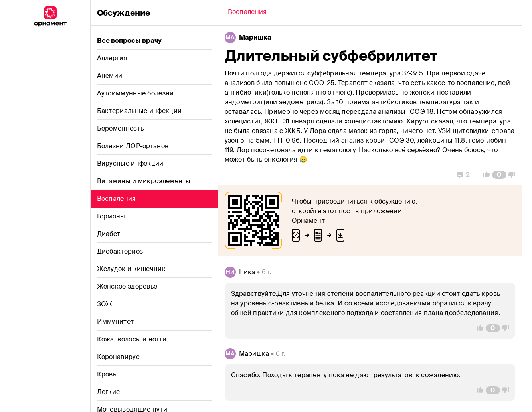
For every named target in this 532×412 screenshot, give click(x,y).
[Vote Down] (514, 175)
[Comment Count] (499, 175)
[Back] (247, 13)
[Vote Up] (484, 175)
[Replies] (463, 175)
